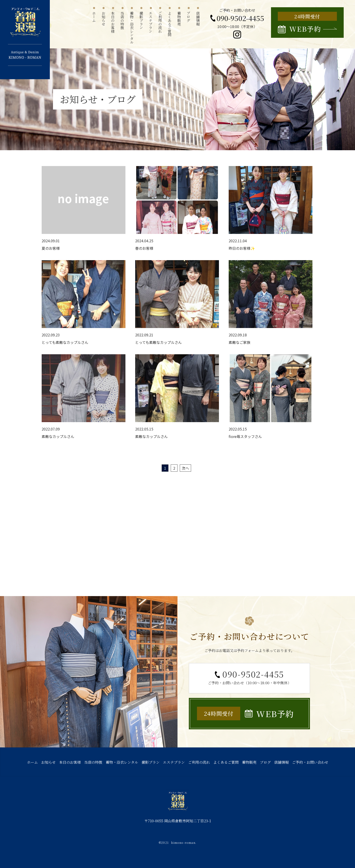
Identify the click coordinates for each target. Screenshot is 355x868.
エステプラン (174, 762)
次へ (185, 468)
